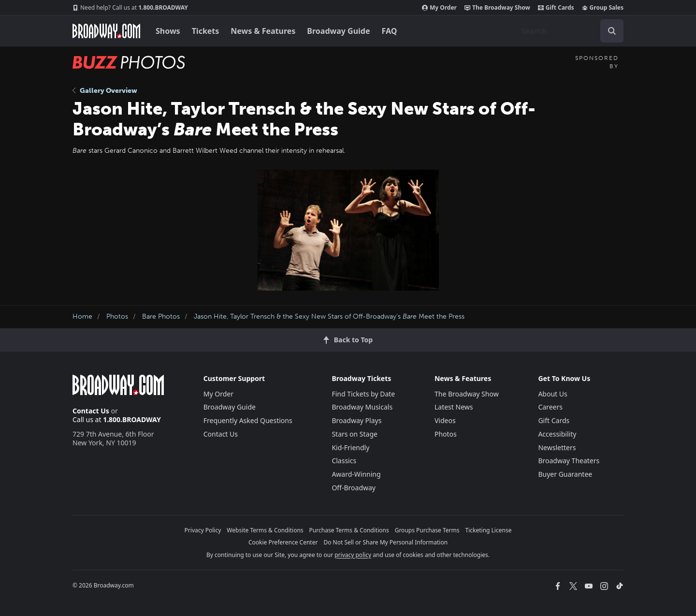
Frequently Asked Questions (248, 420)
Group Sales (603, 8)
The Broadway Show (497, 8)
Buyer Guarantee (565, 474)
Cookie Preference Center (283, 542)
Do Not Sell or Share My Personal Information (385, 542)
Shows (168, 31)
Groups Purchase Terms (427, 530)
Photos (117, 316)
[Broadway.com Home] (106, 31)
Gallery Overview (105, 91)
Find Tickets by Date (363, 394)
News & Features (263, 31)
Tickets (206, 31)
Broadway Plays (356, 420)
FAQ (390, 31)
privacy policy (353, 555)
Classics (344, 461)
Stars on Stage (355, 434)
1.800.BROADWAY (130, 8)
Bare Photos (161, 316)
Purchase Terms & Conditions (349, 530)
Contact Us (91, 411)
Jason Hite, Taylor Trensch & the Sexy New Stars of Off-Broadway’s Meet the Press (329, 316)
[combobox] (568, 31)
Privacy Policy (203, 530)
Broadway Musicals (362, 407)
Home (82, 316)
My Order (439, 8)
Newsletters (557, 447)
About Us (552, 394)
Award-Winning (356, 474)
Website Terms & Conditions (265, 530)
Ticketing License (489, 530)
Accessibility (557, 434)
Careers (550, 407)
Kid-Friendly (350, 447)
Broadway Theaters (569, 461)
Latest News (454, 407)
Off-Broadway (354, 488)
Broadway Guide (338, 31)
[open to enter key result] (612, 31)
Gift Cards (556, 8)
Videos (445, 420)
